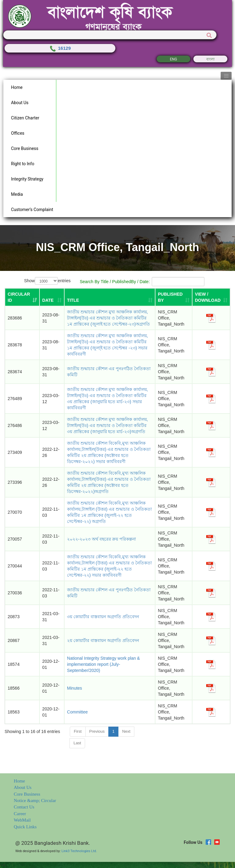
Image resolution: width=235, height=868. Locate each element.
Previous (97, 731)
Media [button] (17, 194)
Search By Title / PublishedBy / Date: (142, 282)
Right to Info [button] (23, 164)
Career (20, 814)
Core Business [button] (25, 148)
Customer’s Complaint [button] (32, 210)
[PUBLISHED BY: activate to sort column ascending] (174, 297)
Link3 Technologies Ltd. (79, 851)
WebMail (22, 820)
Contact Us (24, 807)
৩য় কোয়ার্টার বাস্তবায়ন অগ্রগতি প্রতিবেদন (103, 617)
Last (77, 743)
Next (126, 731)
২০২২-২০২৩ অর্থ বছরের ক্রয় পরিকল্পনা (101, 539)
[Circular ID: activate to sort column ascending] (22, 297)
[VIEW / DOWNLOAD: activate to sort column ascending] (211, 297)
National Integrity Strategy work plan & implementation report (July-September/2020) (103, 664)
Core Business (27, 794)
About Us (23, 787)
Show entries (47, 281)
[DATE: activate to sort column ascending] (52, 297)
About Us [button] (20, 103)
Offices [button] (18, 133)
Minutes (75, 688)
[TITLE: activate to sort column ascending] (110, 297)
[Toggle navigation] (226, 76)
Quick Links (25, 827)
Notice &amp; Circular (35, 801)
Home (19, 781)
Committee (77, 712)
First (78, 731)
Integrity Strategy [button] (27, 179)
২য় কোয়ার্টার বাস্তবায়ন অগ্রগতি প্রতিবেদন (103, 640)
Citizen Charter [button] (25, 118)
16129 (60, 48)
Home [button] (17, 87)
